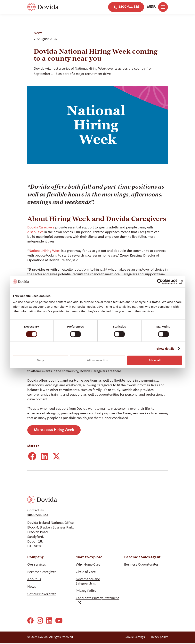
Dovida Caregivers (41, 228)
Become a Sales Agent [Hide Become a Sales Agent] (142, 557)
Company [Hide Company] (35, 557)
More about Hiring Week (54, 430)
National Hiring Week (45, 251)
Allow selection (97, 360)
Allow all (155, 360)
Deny (41, 360)
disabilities (36, 232)
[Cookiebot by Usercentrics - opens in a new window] (165, 282)
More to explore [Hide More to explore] (89, 557)
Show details (165, 348)
